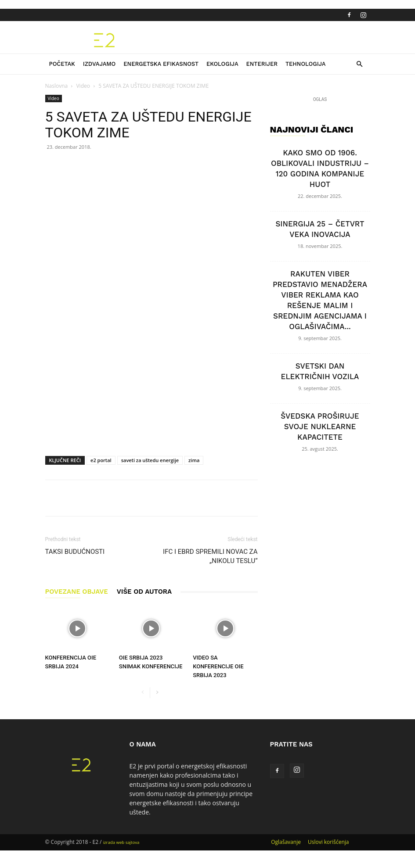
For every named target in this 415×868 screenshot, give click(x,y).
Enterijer (262, 64)
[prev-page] (143, 693)
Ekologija (222, 64)
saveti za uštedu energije (150, 460)
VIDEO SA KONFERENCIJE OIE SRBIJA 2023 (218, 666)
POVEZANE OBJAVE (77, 592)
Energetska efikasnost (161, 64)
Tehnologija (306, 64)
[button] (360, 64)
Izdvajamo (99, 64)
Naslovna (57, 86)
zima (194, 460)
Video (83, 86)
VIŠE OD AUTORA (144, 592)
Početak (62, 64)
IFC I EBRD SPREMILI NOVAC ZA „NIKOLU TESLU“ (210, 556)
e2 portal (101, 460)
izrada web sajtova (121, 842)
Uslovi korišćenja (328, 842)
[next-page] (157, 693)
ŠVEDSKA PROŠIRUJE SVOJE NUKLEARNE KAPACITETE (320, 427)
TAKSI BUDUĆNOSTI (75, 552)
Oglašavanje (286, 842)
